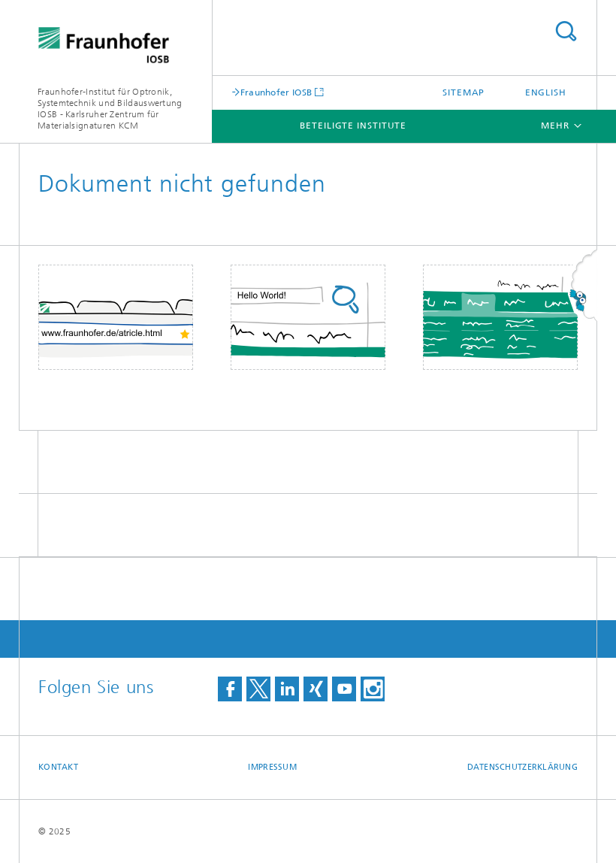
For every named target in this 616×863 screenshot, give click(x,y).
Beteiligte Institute (353, 126)
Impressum (272, 767)
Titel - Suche (566, 31)
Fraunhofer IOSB (276, 92)
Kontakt (58, 767)
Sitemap (464, 92)
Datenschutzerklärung (523, 767)
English (546, 92)
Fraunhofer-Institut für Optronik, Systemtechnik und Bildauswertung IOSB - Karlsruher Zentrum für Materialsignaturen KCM (110, 109)
